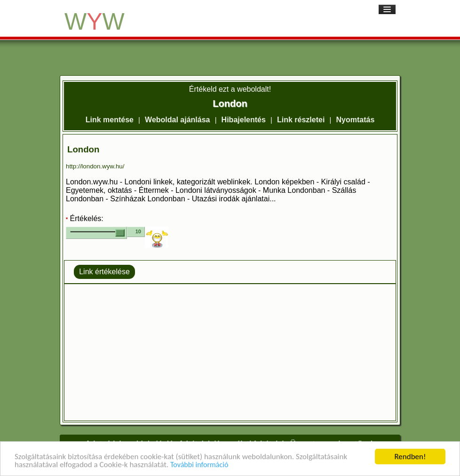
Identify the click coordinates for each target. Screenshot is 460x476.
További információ (199, 465)
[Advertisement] (230, 352)
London (83, 149)
